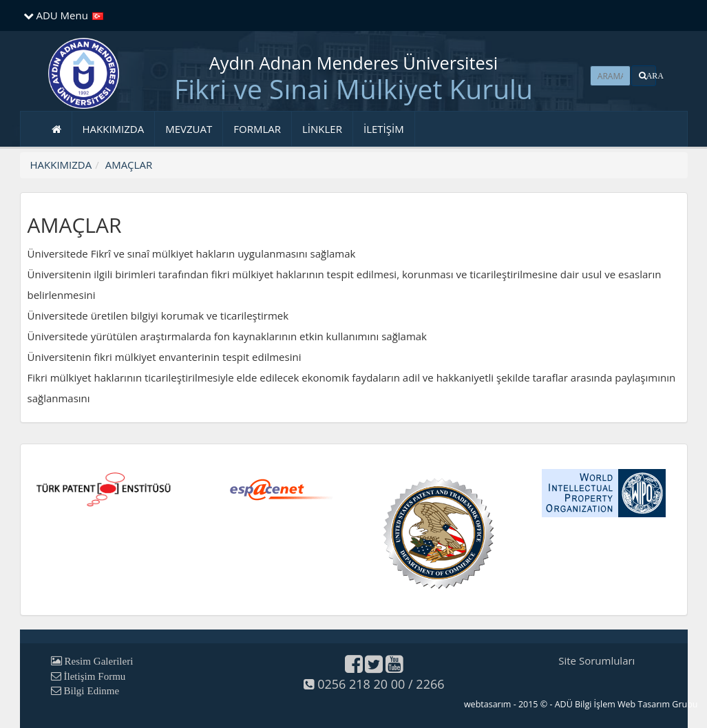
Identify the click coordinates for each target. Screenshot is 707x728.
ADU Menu (56, 15)
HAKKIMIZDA (114, 129)
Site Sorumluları (597, 661)
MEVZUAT (189, 129)
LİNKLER (322, 129)
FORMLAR (257, 129)
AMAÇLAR (129, 165)
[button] (644, 76)
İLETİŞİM (384, 129)
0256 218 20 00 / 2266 (374, 684)
